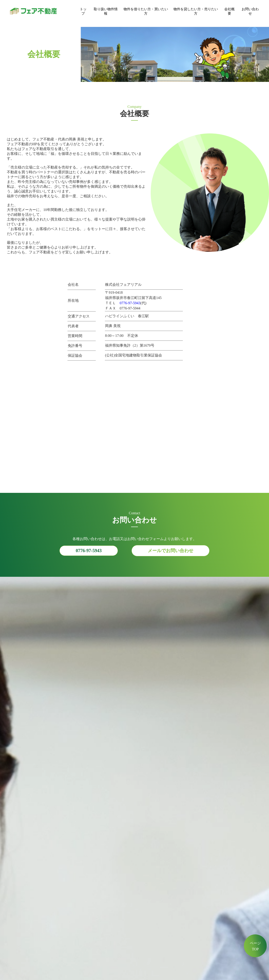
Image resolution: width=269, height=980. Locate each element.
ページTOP (255, 946)
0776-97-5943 (130, 303)
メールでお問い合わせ (171, 551)
